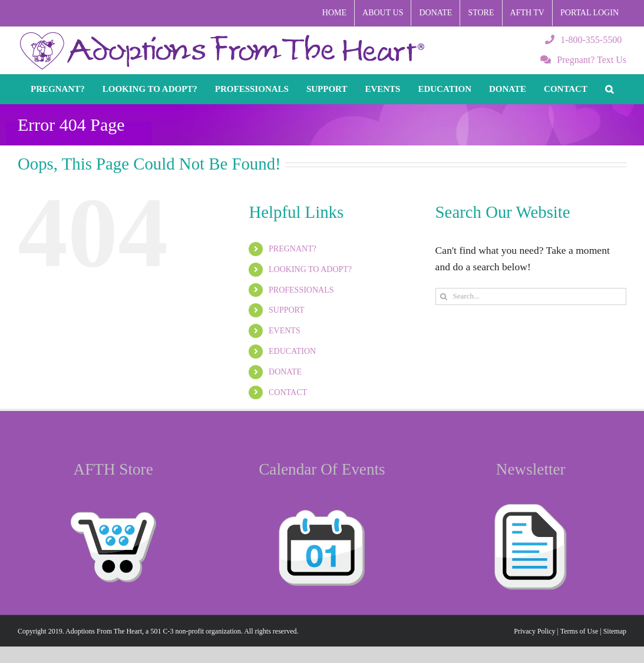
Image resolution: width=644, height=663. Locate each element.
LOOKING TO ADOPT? (310, 269)
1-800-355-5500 (583, 40)
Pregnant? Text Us (583, 60)
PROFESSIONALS (301, 290)
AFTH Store (113, 469)
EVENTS (285, 331)
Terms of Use (579, 631)
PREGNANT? (293, 249)
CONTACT (288, 392)
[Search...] (531, 296)
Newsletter (531, 469)
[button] (609, 89)
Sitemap (615, 631)
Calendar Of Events (322, 469)
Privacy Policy (534, 631)
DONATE (285, 372)
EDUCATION (292, 351)
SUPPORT (287, 310)
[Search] (444, 296)
